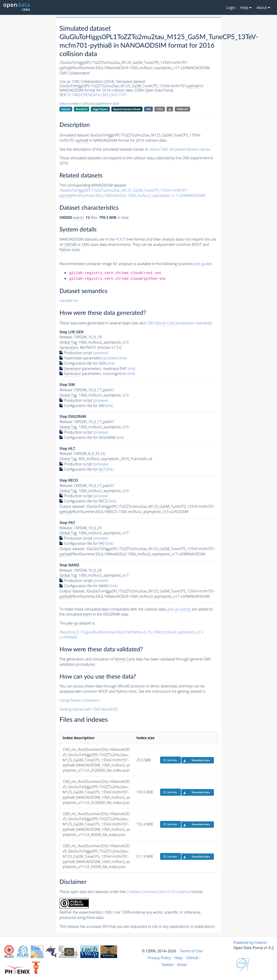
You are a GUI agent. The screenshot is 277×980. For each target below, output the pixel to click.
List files (170, 760)
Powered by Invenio (250, 942)
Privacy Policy (159, 958)
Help (179, 958)
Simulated (82, 109)
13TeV (160, 109)
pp (170, 109)
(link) (123, 358)
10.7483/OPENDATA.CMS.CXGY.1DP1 (97, 95)
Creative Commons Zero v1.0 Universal (158, 892)
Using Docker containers (79, 700)
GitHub (192, 958)
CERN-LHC (183, 109)
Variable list (69, 301)
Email (182, 965)
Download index (196, 760)
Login (231, 8)
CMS (148, 109)
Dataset (66, 109)
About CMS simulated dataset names (180, 149)
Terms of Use (191, 951)
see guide (203, 264)
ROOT (121, 239)
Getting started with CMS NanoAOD (89, 709)
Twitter (168, 965)
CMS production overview (178, 323)
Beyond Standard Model (127, 109)
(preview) (101, 353)
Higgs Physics (100, 109)
